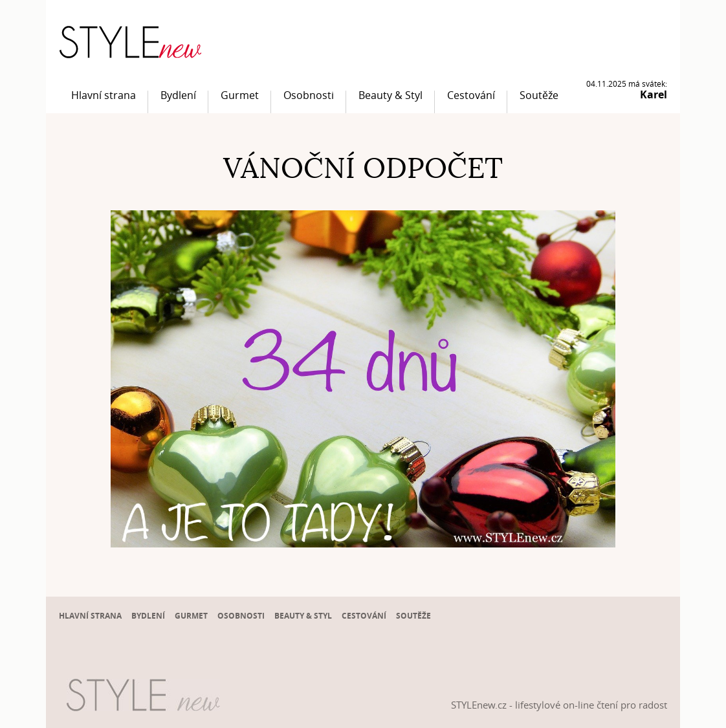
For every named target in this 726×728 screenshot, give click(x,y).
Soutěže (539, 95)
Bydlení (178, 95)
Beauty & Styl (390, 95)
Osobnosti (309, 95)
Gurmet (240, 95)
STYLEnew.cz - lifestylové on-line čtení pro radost (559, 705)
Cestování (471, 95)
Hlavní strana (104, 95)
